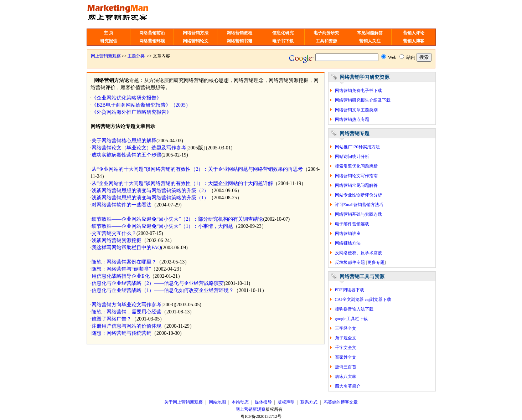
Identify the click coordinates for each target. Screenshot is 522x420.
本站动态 (240, 402)
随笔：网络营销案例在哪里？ (124, 262)
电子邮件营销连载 (352, 224)
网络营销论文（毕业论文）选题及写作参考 (139, 148)
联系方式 (309, 402)
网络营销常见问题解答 (356, 185)
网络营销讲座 (348, 234)
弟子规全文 (346, 338)
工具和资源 (326, 41)
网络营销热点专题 (352, 119)
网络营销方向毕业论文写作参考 (126, 305)
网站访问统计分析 (352, 157)
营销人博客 (414, 41)
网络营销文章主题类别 (356, 110)
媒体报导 (263, 402)
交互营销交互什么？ (114, 233)
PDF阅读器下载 (350, 290)
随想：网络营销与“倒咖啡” (121, 269)
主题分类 (136, 56)
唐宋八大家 (346, 377)
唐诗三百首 (346, 367)
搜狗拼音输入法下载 (354, 309)
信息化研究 (283, 33)
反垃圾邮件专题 (350, 262)
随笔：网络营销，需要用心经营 (126, 312)
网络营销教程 (239, 33)
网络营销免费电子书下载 (358, 91)
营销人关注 (370, 41)
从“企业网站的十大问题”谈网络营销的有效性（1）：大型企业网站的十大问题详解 (182, 183)
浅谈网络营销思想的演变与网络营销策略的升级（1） (150, 198)
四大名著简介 (348, 386)
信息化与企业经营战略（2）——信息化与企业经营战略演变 (158, 283)
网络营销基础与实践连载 (358, 214)
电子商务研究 (326, 33)
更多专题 (376, 262)
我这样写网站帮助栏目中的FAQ (126, 248)
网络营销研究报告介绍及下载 (363, 100)
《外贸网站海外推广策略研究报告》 (131, 112)
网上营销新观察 (106, 56)
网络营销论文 (196, 41)
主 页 (108, 33)
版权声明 (286, 402)
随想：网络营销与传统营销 (122, 333)
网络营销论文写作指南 (356, 176)
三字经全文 (346, 328)
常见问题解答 (370, 33)
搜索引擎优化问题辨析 (356, 166)
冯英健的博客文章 (341, 402)
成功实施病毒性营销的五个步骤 (126, 155)
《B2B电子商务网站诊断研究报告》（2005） (141, 105)
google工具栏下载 (352, 319)
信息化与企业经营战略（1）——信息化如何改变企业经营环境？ (163, 290)
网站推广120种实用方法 (357, 147)
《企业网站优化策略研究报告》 (126, 98)
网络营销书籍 (239, 41)
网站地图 (217, 402)
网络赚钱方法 (348, 243)
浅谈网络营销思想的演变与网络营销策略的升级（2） (150, 191)
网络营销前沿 (152, 33)
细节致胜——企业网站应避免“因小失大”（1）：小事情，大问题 (162, 226)
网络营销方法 (196, 33)
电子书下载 (283, 41)
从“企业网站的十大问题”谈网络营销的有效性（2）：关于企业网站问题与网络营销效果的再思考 (197, 169)
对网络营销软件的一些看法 (122, 205)
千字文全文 (346, 348)
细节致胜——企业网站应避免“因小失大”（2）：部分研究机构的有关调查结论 (177, 219)
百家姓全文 (346, 357)
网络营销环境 (152, 41)
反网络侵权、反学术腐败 (358, 253)
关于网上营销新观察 (184, 402)
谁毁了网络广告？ (112, 319)
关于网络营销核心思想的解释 (124, 141)
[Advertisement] (267, 14)
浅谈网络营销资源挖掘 (117, 240)
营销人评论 (414, 33)
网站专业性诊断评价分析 (358, 195)
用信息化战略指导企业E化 (121, 276)
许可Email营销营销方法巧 (359, 205)
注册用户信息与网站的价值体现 (126, 326)
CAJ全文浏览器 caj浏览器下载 (363, 299)
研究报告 (109, 41)
